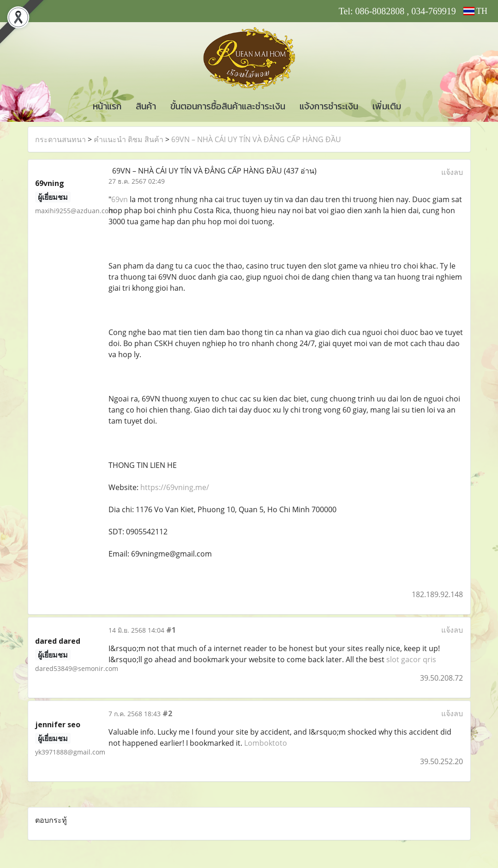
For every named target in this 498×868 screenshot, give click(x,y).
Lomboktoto (266, 743)
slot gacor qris (411, 659)
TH (475, 11)
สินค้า (146, 106)
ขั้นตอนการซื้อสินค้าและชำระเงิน (228, 106)
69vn (120, 199)
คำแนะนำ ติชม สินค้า (129, 139)
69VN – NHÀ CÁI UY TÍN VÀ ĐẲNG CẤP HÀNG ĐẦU (256, 139)
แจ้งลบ (452, 172)
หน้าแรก (107, 106)
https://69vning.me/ (175, 487)
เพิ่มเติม (387, 106)
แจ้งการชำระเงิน (329, 106)
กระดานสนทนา (60, 139)
